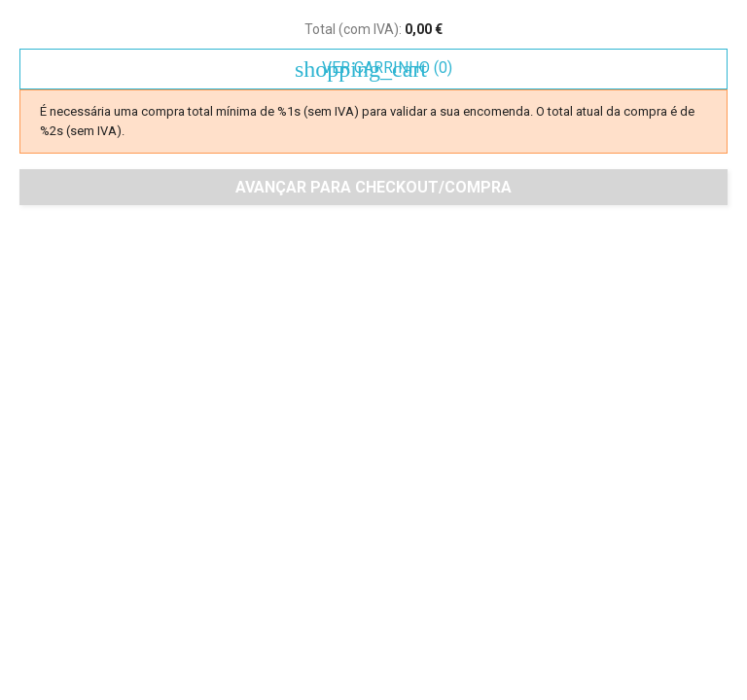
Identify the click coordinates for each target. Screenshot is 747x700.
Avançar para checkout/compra (373, 187)
